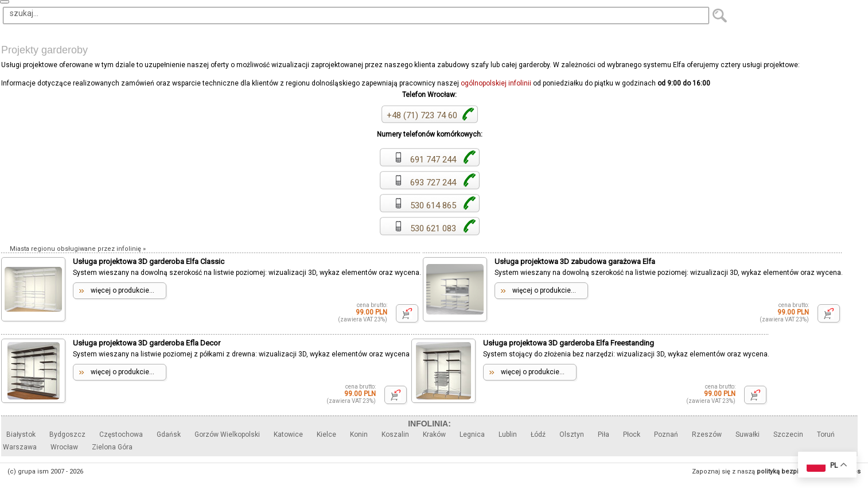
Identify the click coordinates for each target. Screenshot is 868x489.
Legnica (472, 434)
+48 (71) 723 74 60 (422, 115)
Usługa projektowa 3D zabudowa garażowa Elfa (575, 261)
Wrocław (64, 447)
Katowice (288, 434)
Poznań (666, 434)
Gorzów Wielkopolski (227, 434)
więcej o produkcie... (122, 290)
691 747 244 (425, 160)
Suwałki (748, 434)
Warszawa (20, 447)
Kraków (434, 434)
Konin (359, 434)
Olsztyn (572, 434)
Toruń (826, 434)
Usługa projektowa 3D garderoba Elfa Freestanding (569, 343)
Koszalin (395, 434)
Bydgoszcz (67, 434)
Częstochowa (121, 434)
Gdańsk (169, 434)
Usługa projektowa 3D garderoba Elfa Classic (149, 261)
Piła (604, 434)
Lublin (508, 434)
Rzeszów (707, 434)
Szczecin (788, 434)
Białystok (21, 434)
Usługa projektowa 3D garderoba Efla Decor (147, 343)
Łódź (538, 434)
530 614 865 (425, 205)
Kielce (326, 434)
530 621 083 (425, 228)
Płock (632, 434)
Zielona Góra (112, 447)
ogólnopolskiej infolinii (496, 83)
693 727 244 (425, 183)
